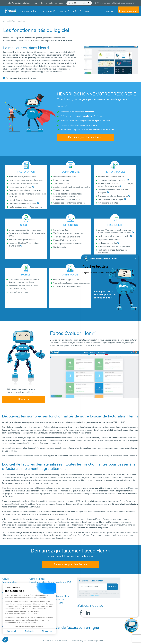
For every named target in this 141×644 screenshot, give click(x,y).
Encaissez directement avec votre (79, 125)
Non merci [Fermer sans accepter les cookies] (11, 631)
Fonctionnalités (48, 11)
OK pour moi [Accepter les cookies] (47, 631)
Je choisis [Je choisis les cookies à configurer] (29, 631)
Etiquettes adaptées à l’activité (23, 204)
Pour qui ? (64, 11)
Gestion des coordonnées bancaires (69, 203)
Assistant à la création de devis (67, 286)
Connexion (110, 11)
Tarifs (74, 11)
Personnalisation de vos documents (25, 190)
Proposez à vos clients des (77, 112)
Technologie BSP (96, 641)
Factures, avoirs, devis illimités (23, 177)
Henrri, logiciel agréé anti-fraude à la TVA (50, 582)
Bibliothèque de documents (21, 200)
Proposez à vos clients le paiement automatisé (85, 121)
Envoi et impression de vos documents (26, 180)
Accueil (6, 579)
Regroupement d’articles (20, 187)
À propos (84, 11)
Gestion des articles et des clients (24, 184)
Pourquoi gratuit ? (29, 11)
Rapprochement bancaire (65, 177)
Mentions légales (79, 641)
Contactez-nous (37, 579)
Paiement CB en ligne (18, 292)
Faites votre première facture (71, 564)
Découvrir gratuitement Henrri (85, 137)
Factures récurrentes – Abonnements (26, 207)
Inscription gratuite (129, 11)
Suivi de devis (60, 247)
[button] (5, 640)
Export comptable (61, 180)
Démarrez (24, 399)
